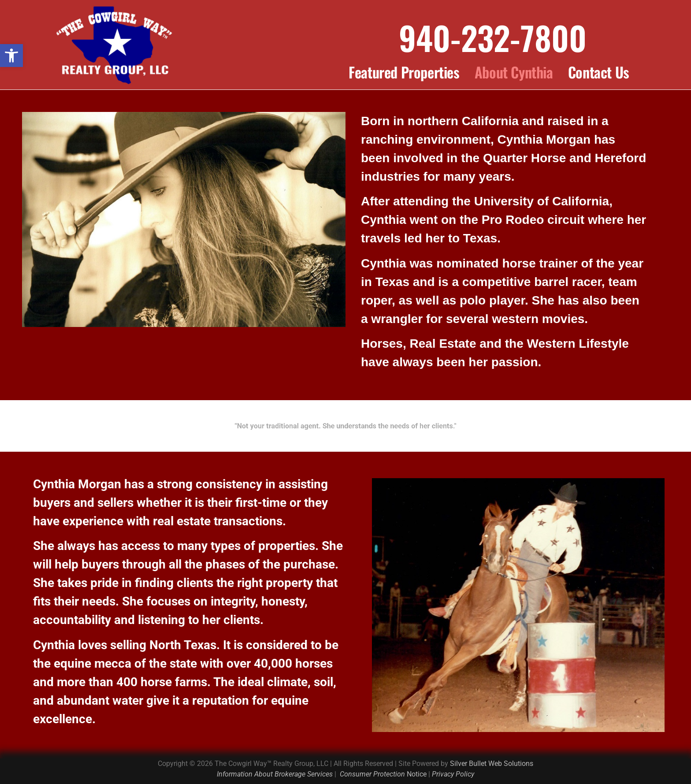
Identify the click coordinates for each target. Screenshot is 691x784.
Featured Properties (404, 72)
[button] (11, 56)
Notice (383, 774)
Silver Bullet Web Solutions (492, 764)
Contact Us (599, 72)
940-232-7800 (493, 37)
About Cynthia (514, 72)
